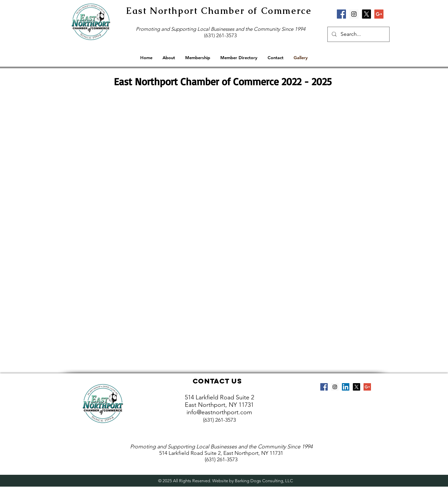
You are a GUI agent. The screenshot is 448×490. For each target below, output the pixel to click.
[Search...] (358, 34)
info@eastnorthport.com (219, 412)
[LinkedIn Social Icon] (346, 387)
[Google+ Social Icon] (379, 14)
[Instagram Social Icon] (354, 14)
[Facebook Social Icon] (341, 14)
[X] (366, 14)
